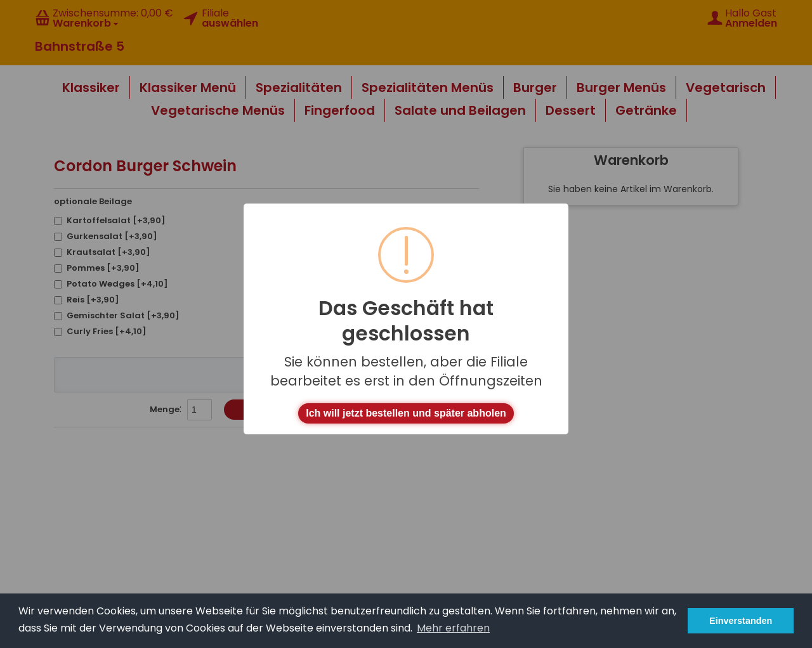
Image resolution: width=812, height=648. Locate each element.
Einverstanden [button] (741, 621)
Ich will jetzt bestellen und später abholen (406, 413)
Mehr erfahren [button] (453, 628)
